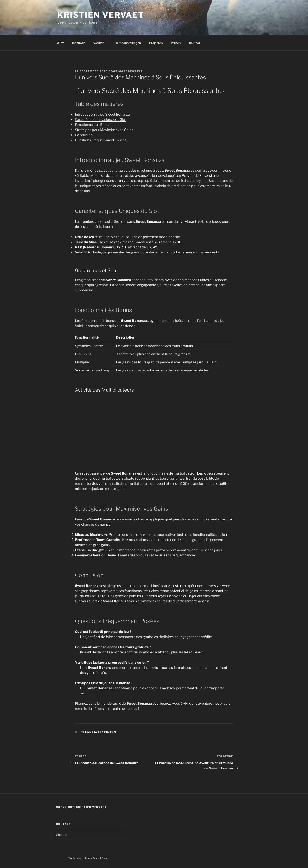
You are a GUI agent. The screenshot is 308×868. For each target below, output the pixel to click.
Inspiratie (79, 43)
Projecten (156, 43)
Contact (194, 43)
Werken (101, 43)
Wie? (60, 43)
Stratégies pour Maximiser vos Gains (104, 130)
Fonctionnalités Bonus (93, 125)
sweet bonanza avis (115, 170)
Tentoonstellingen (128, 43)
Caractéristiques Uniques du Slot (101, 120)
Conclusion (84, 135)
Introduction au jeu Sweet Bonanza (102, 114)
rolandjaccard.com (99, 732)
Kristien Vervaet (101, 15)
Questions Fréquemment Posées (101, 140)
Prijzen (176, 43)
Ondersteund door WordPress (88, 858)
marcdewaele (131, 71)
